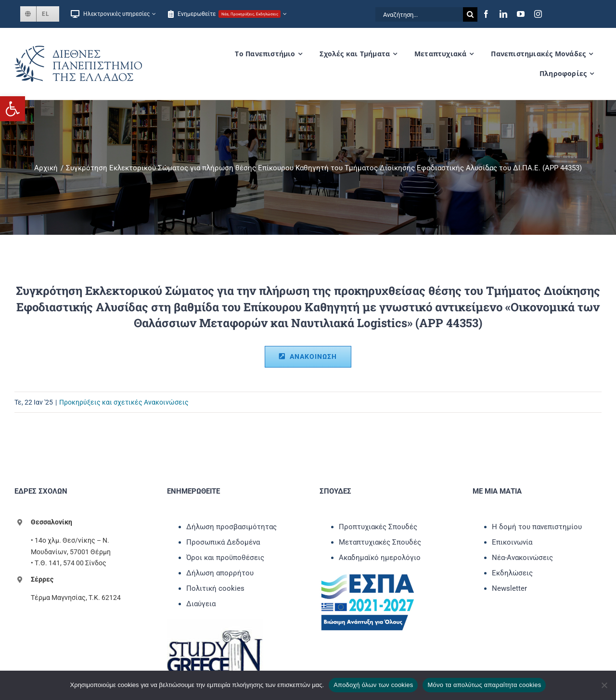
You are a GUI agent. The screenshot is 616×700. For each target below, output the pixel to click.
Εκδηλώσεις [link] (512, 573)
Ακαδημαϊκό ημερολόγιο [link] (380, 558)
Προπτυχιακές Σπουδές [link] (378, 527)
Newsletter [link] (509, 588)
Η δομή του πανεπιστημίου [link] (537, 527)
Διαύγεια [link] (201, 604)
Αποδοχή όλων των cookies (373, 685)
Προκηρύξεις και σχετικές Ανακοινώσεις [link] (124, 402)
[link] (13, 109)
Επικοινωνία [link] (512, 542)
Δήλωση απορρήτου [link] (220, 573)
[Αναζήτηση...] (419, 14)
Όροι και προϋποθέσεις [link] (225, 558)
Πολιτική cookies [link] (215, 588)
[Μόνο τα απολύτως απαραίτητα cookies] (604, 685)
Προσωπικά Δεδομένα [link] (223, 542)
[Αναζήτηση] (470, 14)
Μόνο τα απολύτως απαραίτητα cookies (484, 685)
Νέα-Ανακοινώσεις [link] (522, 558)
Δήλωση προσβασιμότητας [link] (231, 527)
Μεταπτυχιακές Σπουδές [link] (380, 542)
